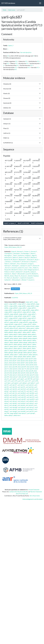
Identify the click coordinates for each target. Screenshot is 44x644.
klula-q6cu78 (30, 373)
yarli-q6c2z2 (30, 385)
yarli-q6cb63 (30, 401)
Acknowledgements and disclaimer (33, 499)
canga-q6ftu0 (22, 318)
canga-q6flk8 (26, 310)
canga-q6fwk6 (33, 322)
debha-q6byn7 (9, 357)
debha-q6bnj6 (14, 338)
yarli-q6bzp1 (23, 383)
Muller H (36, 268)
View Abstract (15, 289)
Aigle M (34, 256)
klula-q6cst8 (29, 371)
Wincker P (25, 280)
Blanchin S (34, 258)
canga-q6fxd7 (27, 324)
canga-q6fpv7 (32, 314)
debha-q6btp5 (9, 415)
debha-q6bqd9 (14, 342)
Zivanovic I (24, 276)
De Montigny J (25, 253)
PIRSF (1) (6, 138)
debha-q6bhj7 (18, 332)
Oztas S (21, 270)
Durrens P (34, 251)
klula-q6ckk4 (29, 363)
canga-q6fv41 (27, 320)
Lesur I (26, 268)
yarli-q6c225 (31, 397)
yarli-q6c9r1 (30, 395)
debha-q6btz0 (27, 348)
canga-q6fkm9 (13, 308)
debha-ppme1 (31, 328)
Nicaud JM (7, 270)
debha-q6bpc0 (9, 340)
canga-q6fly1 (34, 310)
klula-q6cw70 (31, 375)
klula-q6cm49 (22, 367)
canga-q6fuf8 (17, 320)
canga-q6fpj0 (14, 413)
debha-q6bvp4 (28, 353)
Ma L (31, 268)
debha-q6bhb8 (23, 330)
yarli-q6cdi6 (21, 405)
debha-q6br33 (32, 342)
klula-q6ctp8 (13, 373)
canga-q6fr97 (27, 316)
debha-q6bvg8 (18, 353)
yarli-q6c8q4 (30, 393)
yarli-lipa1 (7, 383)
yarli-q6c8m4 (22, 393)
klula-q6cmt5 (31, 367)
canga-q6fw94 (23, 322)
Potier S (13, 272)
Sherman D (20, 251)
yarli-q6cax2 (13, 401)
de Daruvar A (26, 262)
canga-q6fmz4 (17, 312)
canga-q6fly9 (8, 312)
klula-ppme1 (21, 359)
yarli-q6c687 (22, 399)
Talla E (15, 256)
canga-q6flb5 (8, 310)
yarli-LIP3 (7, 381)
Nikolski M (14, 270)
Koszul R (14, 268)
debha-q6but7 (23, 351)
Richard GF (19, 272)
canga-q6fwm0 (9, 324)
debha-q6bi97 (27, 332)
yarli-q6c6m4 (30, 389)
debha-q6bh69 (14, 330)
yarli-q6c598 (14, 399)
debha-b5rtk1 (21, 326)
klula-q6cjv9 (13, 363)
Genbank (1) (7, 119)
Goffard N (21, 256)
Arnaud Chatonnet (34, 490)
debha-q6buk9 (14, 351)
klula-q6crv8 (13, 371)
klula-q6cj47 (13, 361)
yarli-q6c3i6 (13, 387)
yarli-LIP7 (28, 381)
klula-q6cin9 (29, 359)
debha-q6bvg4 (9, 353)
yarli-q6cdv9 (30, 405)
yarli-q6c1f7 (13, 385)
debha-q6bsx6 (32, 346)
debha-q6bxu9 (23, 355)
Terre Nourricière (35, 496)
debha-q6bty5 (18, 348)
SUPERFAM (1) (8, 143)
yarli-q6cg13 (30, 409)
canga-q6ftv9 (32, 318)
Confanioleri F (17, 262)
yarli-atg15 (21, 379)
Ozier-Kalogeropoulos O (31, 270)
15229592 (15, 298)
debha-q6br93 (9, 344)
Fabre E (7, 264)
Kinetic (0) (6, 93)
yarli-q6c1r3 (22, 385)
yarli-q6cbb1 (13, 403)
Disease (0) (7, 98)
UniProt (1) (7, 133)
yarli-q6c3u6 (30, 387)
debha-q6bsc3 (14, 346)
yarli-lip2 (36, 379)
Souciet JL (31, 280)
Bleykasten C (23, 260)
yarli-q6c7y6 (13, 393)
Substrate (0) (7, 103)
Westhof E (35, 274)
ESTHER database (8, 3)
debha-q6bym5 (33, 355)
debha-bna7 (22, 328)
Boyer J (37, 260)
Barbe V (21, 258)
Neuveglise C (8, 256)
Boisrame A (31, 260)
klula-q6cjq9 (29, 361)
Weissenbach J (16, 280)
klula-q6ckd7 (21, 363)
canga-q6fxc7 (18, 324)
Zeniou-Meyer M (15, 276)
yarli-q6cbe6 (22, 403)
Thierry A (9, 278)
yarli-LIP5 (21, 381)
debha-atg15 (13, 326)
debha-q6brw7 (27, 344)
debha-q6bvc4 (32, 351)
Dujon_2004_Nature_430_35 (13, 247)
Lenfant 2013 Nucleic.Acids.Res (19, 492)
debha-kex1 (17, 415)
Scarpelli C (30, 278)
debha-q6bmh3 (28, 336)
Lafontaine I (17, 253)
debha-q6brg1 (18, 344)
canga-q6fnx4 (27, 312)
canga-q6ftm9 (13, 318)
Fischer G (27, 251)
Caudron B (23, 278)
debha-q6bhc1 (33, 330)
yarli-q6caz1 (22, 401)
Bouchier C (16, 278)
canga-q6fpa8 (14, 314)
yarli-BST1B (29, 379)
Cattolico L (8, 262)
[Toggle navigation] (40, 3)
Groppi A (31, 264)
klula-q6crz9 (21, 371)
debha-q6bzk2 (27, 357)
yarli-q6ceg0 (13, 407)
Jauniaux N (23, 266)
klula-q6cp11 (22, 413)
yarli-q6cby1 (30, 403)
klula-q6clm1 (21, 365)
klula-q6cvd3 (22, 375)
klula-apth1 (13, 359)
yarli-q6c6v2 (13, 391)
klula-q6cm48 (13, 367)
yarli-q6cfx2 (21, 409)
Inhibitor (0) (7, 108)
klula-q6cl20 (13, 365)
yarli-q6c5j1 (13, 389)
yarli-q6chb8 (22, 411)
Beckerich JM (8, 260)
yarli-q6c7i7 (30, 391)
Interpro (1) (7, 124)
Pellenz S (7, 272)
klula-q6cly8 (30, 365)
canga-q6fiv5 (22, 304)
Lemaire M (21, 268)
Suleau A (33, 272)
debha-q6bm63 (18, 336)
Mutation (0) (7, 84)
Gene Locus (12, 10)
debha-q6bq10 (27, 340)
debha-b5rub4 (30, 326)
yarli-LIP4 (14, 381)
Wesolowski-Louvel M (24, 274)
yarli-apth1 (13, 379)
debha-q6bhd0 (9, 332)
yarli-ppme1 (15, 383)
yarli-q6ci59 (30, 411)
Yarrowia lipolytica (26, 52)
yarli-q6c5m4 (22, 389)
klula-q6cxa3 (31, 377)
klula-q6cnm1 (14, 369)
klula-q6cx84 (23, 377)
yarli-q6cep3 (22, 407)
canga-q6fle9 (17, 310)
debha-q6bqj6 (23, 342)
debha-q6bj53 (13, 334)
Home (5, 10)
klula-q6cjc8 (21, 361)
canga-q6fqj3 (18, 316)
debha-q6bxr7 (14, 355)
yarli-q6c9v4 (13, 397)
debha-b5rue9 (14, 328)
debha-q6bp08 (23, 338)
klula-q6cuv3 (13, 375)
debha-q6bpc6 (18, 340)
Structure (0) (7, 89)
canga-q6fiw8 (31, 304)
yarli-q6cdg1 (13, 405)
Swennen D (8, 274)
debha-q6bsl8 (23, 346)
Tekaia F (14, 274)
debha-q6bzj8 (18, 357)
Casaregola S (8, 253)
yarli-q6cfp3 (13, 409)
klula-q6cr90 (31, 369)
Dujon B (14, 251)
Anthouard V (8, 258)
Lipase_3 (11, 45)
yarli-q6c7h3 (22, 391)
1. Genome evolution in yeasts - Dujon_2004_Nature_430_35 (13, 238)
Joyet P (30, 266)
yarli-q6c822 (31, 399)
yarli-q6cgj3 (13, 411)
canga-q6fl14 (32, 308)
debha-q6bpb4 (32, 338)
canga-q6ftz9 (8, 320)
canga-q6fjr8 (30, 306)
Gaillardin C (8, 280)
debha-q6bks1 (32, 334)
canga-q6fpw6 (9, 316)
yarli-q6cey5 (30, 407)
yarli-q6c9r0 (22, 395)
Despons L (33, 262)
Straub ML (27, 272)
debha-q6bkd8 (23, 334)
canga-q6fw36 (14, 322)
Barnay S (27, 258)
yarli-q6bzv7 (31, 383)
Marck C (33, 253)
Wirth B (7, 276)
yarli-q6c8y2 (13, 395)
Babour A (15, 258)
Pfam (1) (6, 128)
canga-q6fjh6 (13, 306)
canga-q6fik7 (13, 304)
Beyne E (15, 260)
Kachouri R (36, 266)
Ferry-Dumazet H (22, 264)
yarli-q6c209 (22, 397)
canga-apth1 (29, 302)
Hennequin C (16, 266)
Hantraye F (8, 266)
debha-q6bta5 (9, 348)
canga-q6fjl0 (22, 306)
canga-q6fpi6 (23, 314)
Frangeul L (28, 256)
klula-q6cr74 (22, 369)
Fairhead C (13, 264)
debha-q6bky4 (9, 336)
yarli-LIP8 (35, 381)
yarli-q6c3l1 (21, 387)
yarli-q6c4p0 (31, 413)
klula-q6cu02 (22, 373)
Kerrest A (8, 268)
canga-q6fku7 (23, 308)
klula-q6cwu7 (14, 377)
